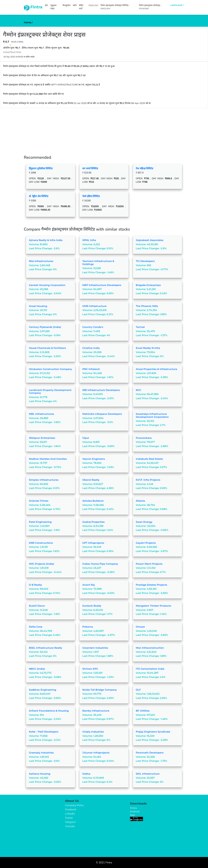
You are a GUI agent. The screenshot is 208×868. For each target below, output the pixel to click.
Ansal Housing (38, 306)
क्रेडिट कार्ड (81, 7)
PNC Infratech (91, 369)
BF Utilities (143, 711)
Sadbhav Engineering (43, 690)
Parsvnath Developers (150, 753)
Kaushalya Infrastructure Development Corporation (152, 415)
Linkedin (70, 814)
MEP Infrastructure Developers (102, 285)
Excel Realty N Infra (148, 348)
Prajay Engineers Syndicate (153, 732)
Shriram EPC (90, 669)
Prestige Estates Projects (151, 585)
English (93, 5)
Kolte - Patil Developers (44, 732)
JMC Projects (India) (41, 564)
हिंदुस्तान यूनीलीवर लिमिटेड (41, 168)
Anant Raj (89, 585)
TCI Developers (145, 261)
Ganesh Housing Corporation (47, 285)
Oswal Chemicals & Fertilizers (47, 348)
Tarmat (140, 327)
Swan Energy (144, 522)
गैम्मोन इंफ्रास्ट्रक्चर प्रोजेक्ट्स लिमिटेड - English (115, 7)
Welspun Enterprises (42, 438)
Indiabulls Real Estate (149, 459)
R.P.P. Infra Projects (148, 480)
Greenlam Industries (95, 648)
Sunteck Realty (92, 606)
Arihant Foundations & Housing (49, 711)
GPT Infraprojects (93, 543)
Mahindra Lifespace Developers (102, 414)
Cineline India (91, 348)
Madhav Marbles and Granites (48, 459)
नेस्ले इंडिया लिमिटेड (91, 196)
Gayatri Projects (146, 543)
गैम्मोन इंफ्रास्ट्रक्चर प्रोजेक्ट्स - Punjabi (150, 7)
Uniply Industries (93, 732)
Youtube (70, 826)
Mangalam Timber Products (153, 606)
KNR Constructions (41, 543)
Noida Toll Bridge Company (100, 690)
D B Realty (35, 585)
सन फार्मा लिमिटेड (90, 168)
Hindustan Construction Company (50, 369)
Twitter (69, 818)
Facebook (71, 810)
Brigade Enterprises (148, 285)
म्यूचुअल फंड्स (53, 7)
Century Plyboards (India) (45, 327)
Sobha (86, 774)
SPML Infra (89, 240)
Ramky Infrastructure (96, 711)
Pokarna (88, 627)
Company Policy (74, 805)
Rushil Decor (37, 606)
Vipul (86, 438)
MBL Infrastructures (41, 414)
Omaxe (140, 627)
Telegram (70, 822)
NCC (139, 390)
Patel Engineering (40, 522)
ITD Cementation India (150, 669)
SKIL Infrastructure (148, 774)
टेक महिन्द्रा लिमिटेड (144, 168)
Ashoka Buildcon (93, 501)
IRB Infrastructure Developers (101, 390)
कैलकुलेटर (67, 5)
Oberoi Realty (91, 480)
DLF (138, 690)
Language (176, 5)
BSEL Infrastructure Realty (45, 648)
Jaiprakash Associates (150, 240)
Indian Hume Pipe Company (100, 564)
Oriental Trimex (39, 501)
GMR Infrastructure (94, 306)
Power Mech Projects (149, 564)
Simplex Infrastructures (44, 480)
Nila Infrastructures (41, 261)
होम (46, 5)
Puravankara (144, 438)
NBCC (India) (37, 669)
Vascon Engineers (94, 459)
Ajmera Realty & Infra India (46, 240)
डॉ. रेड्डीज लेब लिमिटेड (39, 196)
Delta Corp (36, 627)
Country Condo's (93, 327)
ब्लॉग (75, 5)
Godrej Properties (93, 522)
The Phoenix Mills (147, 306)
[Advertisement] (104, 130)
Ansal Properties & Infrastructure (157, 369)
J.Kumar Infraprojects (96, 753)
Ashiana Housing (40, 774)
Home (28, 22)
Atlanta (140, 501)
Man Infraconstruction (150, 648)
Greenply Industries (41, 753)
